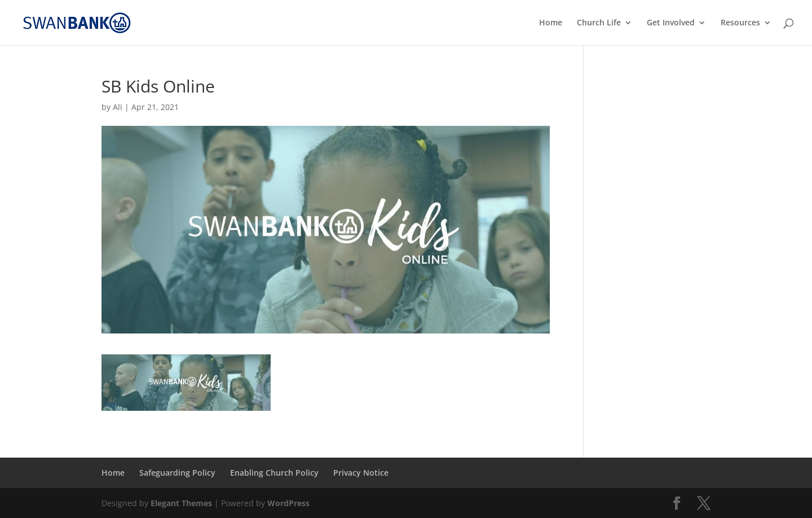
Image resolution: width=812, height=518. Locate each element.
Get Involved (671, 23)
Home (551, 23)
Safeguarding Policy (177, 473)
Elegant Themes (181, 503)
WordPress (288, 503)
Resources (740, 23)
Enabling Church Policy (274, 473)
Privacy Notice (361, 473)
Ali (118, 107)
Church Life (599, 23)
